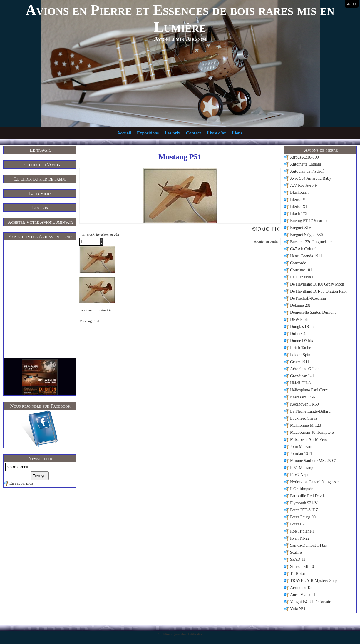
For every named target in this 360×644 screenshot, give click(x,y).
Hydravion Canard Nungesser (314, 482)
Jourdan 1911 (301, 454)
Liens (237, 133)
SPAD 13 (298, 559)
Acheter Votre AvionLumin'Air (40, 222)
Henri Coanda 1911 (306, 256)
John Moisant (301, 447)
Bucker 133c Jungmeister (311, 242)
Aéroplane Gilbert (305, 369)
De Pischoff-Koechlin (308, 298)
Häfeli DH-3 (300, 383)
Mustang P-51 (89, 321)
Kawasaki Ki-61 (303, 397)
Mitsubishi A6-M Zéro (309, 439)
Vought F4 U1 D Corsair (310, 602)
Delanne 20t (300, 305)
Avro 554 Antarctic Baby (311, 178)
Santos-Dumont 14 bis (308, 545)
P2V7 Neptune (302, 475)
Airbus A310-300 (304, 157)
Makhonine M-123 (305, 425)
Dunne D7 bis (302, 341)
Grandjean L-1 (302, 376)
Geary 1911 (300, 362)
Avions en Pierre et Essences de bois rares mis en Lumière (180, 19)
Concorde (298, 263)
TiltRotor (298, 574)
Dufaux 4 (298, 334)
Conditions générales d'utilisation (180, 634)
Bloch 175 (299, 214)
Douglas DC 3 (302, 327)
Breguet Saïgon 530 (306, 235)
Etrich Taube (300, 348)
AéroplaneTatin (303, 588)
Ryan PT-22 (300, 538)
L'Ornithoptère (302, 489)
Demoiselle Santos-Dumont (313, 312)
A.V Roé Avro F (303, 185)
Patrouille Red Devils (308, 496)
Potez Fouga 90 (303, 517)
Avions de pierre (321, 150)
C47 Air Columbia (305, 249)
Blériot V (298, 200)
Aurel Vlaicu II (303, 595)
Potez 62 (297, 524)
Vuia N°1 (298, 609)
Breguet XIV (301, 228)
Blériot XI (298, 207)
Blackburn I (300, 192)
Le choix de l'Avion (40, 165)
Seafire (296, 552)
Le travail (40, 150)
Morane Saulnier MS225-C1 (313, 461)
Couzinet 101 (301, 270)
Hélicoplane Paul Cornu (310, 390)
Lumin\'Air (103, 310)
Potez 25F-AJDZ (304, 510)
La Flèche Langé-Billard (310, 411)
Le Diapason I (302, 277)
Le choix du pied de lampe (40, 179)
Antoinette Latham (305, 164)
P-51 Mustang (302, 468)
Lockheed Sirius (303, 418)
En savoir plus (21, 483)
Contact (194, 133)
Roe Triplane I (302, 531)
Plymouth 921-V (304, 503)
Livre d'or (216, 133)
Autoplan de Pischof (307, 171)
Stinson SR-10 (302, 567)
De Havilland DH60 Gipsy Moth (317, 284)
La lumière (40, 193)
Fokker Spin (300, 355)
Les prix (172, 133)
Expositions (148, 133)
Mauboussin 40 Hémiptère (312, 432)
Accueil (124, 133)
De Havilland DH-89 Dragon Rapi (318, 291)
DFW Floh (299, 320)
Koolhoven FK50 (304, 404)
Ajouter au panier (266, 241)
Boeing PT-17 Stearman (310, 221)
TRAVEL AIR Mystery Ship (313, 581)
